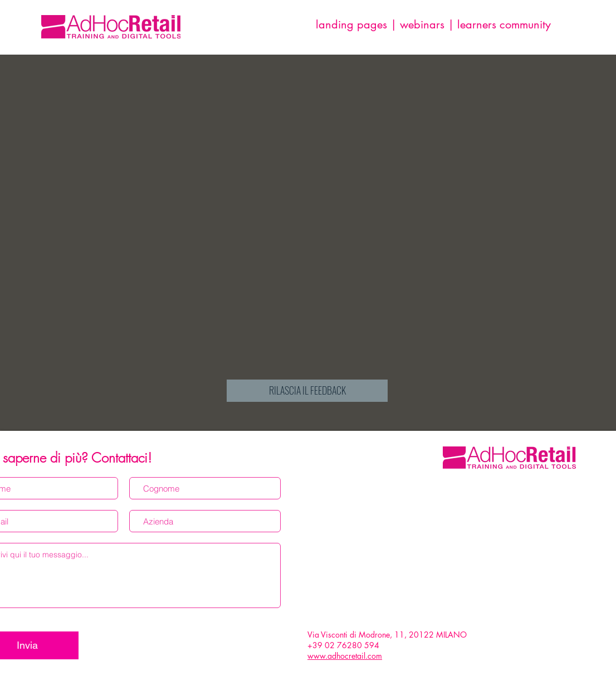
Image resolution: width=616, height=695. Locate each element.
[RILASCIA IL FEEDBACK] (307, 391)
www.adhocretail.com (345, 656)
